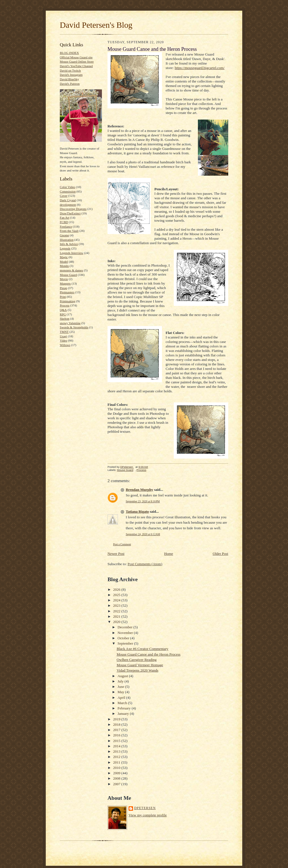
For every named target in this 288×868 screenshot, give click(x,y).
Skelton (65, 319)
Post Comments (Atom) (145, 564)
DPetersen (145, 808)
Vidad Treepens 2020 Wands (137, 670)
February (125, 708)
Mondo (64, 266)
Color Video (68, 187)
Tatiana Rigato (137, 511)
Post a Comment (122, 544)
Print (63, 297)
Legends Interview (71, 253)
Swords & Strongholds (74, 327)
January (124, 714)
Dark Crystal (68, 200)
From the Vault (69, 231)
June (121, 687)
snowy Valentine (70, 323)
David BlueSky (69, 79)
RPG (63, 314)
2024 (117, 600)
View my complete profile (148, 815)
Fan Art (65, 217)
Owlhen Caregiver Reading (136, 660)
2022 (117, 611)
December (126, 627)
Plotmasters (67, 292)
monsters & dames (71, 270)
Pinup (63, 288)
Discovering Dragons (73, 209)
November (126, 633)
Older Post (220, 554)
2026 (117, 589)
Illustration (67, 240)
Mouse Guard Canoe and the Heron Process (148, 654)
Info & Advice (69, 244)
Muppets (65, 283)
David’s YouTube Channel (76, 66)
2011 (117, 762)
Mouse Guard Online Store (77, 61)
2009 (117, 773)
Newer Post (116, 554)
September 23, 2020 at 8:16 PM (143, 501)
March (123, 703)
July (121, 681)
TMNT (64, 332)
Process (65, 305)
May (121, 692)
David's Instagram (71, 75)
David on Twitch (70, 70)
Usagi (63, 336)
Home (169, 554)
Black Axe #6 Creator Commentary (142, 649)
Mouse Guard (68, 275)
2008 (117, 778)
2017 (117, 730)
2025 (117, 595)
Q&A (63, 310)
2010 (117, 768)
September (126, 643)
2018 (117, 724)
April (122, 698)
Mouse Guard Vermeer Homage (140, 665)
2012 (117, 757)
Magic (64, 257)
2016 (117, 735)
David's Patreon (70, 84)
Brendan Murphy (140, 490)
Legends (65, 248)
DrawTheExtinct (70, 213)
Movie (64, 279)
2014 (117, 746)
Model (64, 262)
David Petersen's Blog (96, 25)
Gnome (64, 235)
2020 (117, 622)
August (123, 676)
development (68, 205)
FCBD (64, 222)
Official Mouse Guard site (76, 57)
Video (64, 340)
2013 (117, 751)
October (124, 638)
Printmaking (68, 301)
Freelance (66, 226)
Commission (68, 191)
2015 (117, 741)
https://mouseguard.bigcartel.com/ (200, 68)
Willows (65, 345)
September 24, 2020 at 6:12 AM (143, 534)
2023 (117, 605)
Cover (64, 196)
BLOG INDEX (69, 53)
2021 (117, 616)
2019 (117, 719)
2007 (117, 784)
